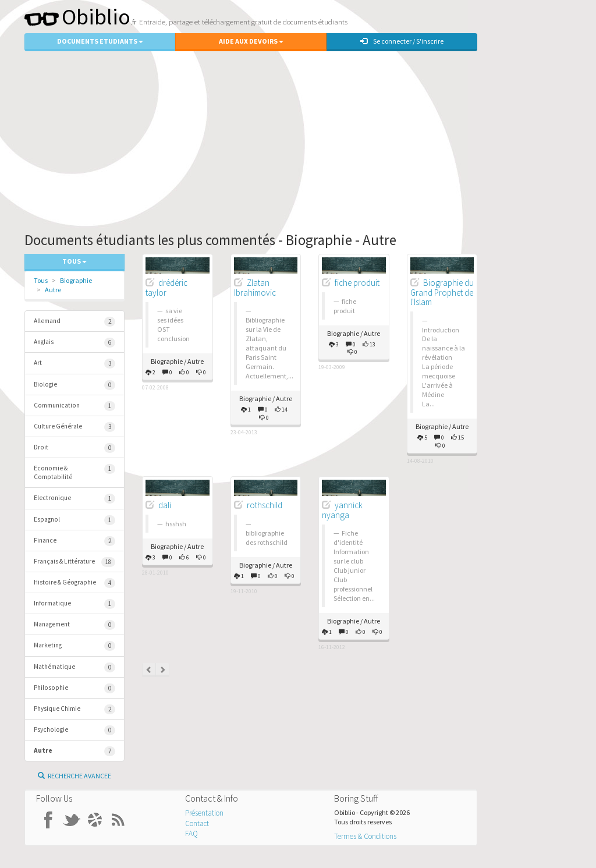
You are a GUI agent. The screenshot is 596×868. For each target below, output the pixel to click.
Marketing (74, 646)
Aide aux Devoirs (251, 41)
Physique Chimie (74, 709)
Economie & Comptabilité (74, 472)
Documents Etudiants (100, 41)
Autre (53, 290)
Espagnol (74, 520)
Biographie (76, 280)
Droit (74, 448)
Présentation (204, 813)
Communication (74, 406)
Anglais (74, 343)
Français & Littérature (74, 562)
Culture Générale (74, 427)
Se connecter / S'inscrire (402, 41)
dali (165, 505)
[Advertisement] (298, 139)
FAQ (191, 833)
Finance (74, 541)
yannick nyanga (342, 510)
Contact (197, 823)
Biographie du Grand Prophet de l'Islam (442, 292)
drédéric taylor (166, 288)
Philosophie (74, 688)
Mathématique (74, 667)
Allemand (74, 322)
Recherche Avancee (74, 776)
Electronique (74, 499)
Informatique (74, 604)
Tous (41, 280)
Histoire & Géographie (74, 583)
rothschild (265, 505)
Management (74, 625)
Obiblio (77, 17)
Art (74, 364)
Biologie (74, 385)
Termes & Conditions (365, 836)
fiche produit (357, 283)
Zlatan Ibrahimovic (255, 288)
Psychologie (74, 730)
